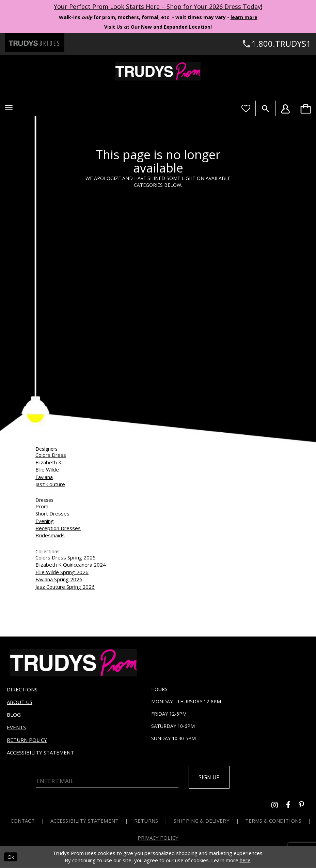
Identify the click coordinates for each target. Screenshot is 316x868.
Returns (146, 821)
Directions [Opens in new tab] (22, 689)
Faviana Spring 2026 (59, 579)
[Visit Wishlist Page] (246, 108)
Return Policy (27, 740)
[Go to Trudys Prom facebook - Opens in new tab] (292, 806)
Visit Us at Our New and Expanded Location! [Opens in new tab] (158, 27)
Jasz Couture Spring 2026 (65, 587)
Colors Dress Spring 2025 (66, 557)
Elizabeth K (49, 462)
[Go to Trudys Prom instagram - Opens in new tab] (279, 806)
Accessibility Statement (40, 752)
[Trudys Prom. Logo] (158, 71)
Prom (42, 506)
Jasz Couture (50, 484)
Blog (14, 715)
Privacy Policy (158, 838)
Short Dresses (52, 513)
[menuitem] (305, 108)
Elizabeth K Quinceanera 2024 (71, 565)
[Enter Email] (107, 781)
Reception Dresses (58, 528)
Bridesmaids (50, 535)
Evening (45, 521)
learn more (244, 17)
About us (20, 702)
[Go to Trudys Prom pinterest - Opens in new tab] (305, 806)
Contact (23, 821)
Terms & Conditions (273, 821)
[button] (9, 108)
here (245, 861)
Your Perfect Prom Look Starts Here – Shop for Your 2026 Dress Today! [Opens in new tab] (158, 6)
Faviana (44, 477)
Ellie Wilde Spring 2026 (62, 572)
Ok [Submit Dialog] (11, 857)
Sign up (210, 777)
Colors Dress (51, 455)
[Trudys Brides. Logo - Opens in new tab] (35, 42)
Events (16, 727)
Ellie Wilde (47, 469)
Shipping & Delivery (202, 821)
